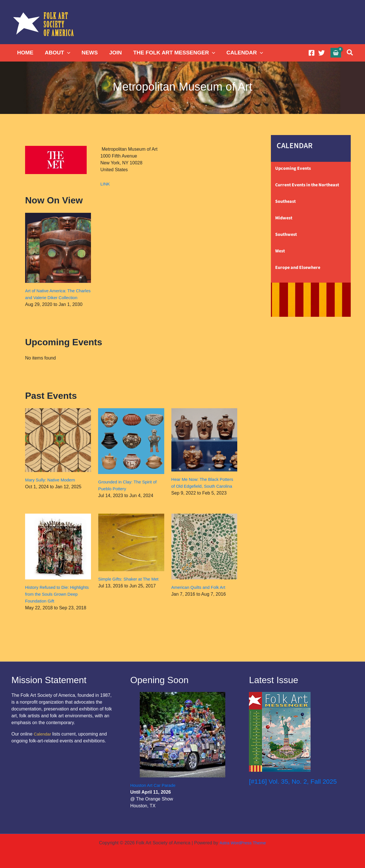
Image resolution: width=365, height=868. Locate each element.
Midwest (284, 218)
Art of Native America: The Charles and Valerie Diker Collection (52, 298)
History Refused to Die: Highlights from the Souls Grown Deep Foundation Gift (58, 605)
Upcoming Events (293, 168)
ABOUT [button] (57, 53)
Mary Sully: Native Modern (52, 487)
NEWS (88, 53)
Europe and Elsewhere (298, 267)
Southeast (285, 201)
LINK (106, 184)
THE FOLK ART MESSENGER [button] (172, 53)
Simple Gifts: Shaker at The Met (130, 590)
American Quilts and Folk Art (200, 598)
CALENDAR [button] (242, 53)
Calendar (43, 734)
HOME (25, 53)
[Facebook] (312, 53)
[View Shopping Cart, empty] (336, 53)
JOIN (113, 53)
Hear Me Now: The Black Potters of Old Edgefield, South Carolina (203, 493)
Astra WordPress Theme (243, 843)
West (280, 251)
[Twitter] (322, 53)
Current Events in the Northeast (307, 185)
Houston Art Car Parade (155, 785)
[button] (66, 53)
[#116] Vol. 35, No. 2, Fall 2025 (296, 781)
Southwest (286, 234)
